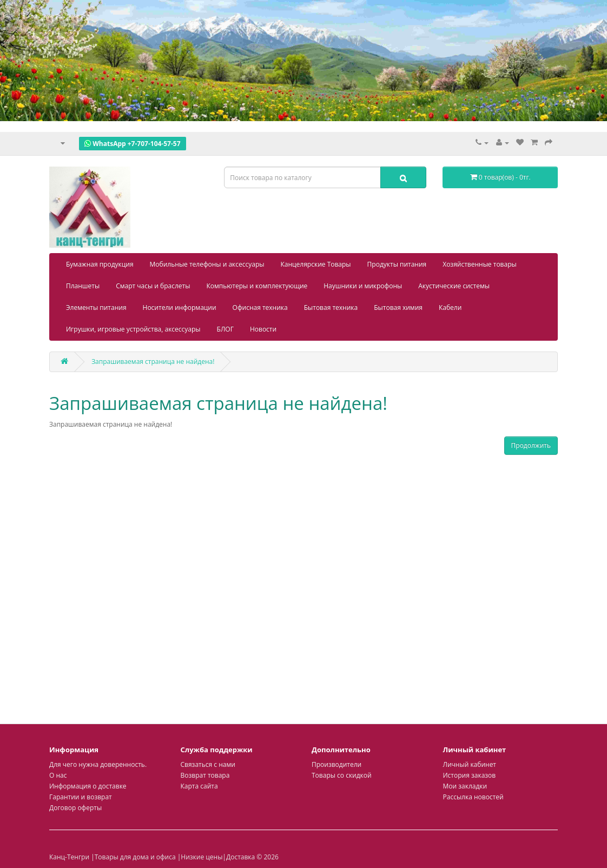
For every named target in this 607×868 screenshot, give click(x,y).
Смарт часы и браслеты (153, 286)
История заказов (470, 775)
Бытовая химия (398, 307)
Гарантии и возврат (81, 797)
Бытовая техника (331, 307)
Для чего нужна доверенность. (98, 764)
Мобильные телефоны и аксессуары (207, 264)
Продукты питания (397, 264)
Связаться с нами (208, 764)
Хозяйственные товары (480, 264)
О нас (58, 775)
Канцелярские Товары (316, 264)
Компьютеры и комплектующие (257, 286)
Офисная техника (260, 307)
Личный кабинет (470, 764)
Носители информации (180, 307)
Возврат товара (205, 775)
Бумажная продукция (100, 264)
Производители (337, 764)
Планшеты (83, 286)
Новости (263, 329)
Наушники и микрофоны (363, 286)
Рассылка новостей (473, 797)
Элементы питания (96, 307)
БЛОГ (225, 329)
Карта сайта (199, 786)
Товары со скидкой (342, 775)
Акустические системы (454, 286)
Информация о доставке (88, 786)
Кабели (450, 307)
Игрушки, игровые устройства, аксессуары (133, 329)
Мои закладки (465, 786)
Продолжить (531, 445)
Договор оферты (75, 808)
